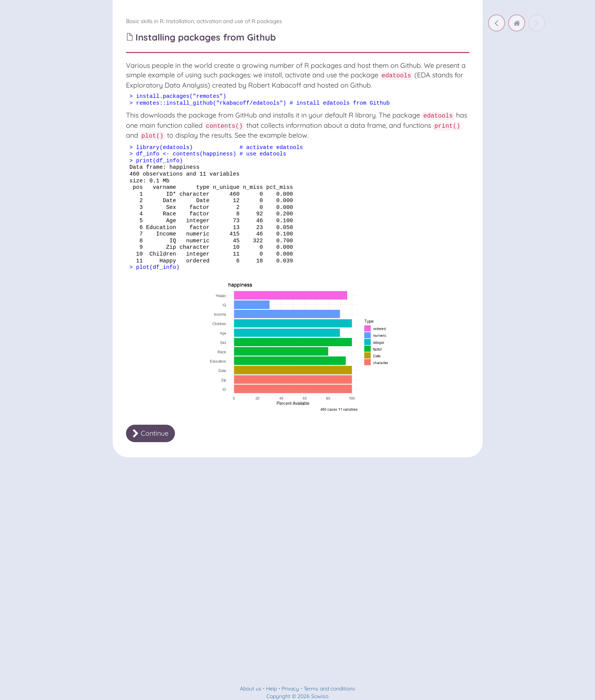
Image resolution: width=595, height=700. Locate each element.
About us (251, 689)
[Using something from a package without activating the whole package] (497, 23)
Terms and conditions (329, 689)
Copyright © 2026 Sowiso (297, 696)
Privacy (290, 689)
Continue (150, 433)
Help (272, 689)
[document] (298, 100)
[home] (517, 23)
